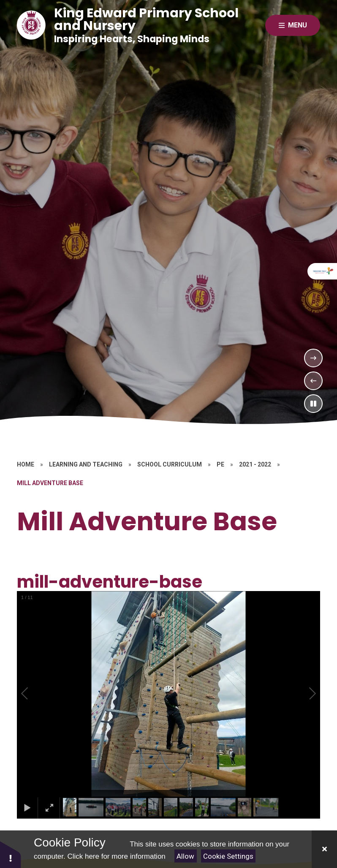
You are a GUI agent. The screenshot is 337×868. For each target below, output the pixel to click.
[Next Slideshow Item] (313, 358)
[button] (34, 694)
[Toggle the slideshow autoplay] (313, 404)
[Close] (324, 849)
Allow (185, 856)
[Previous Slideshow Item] (313, 381)
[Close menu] (293, 25)
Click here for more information (116, 856)
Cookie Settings (228, 856)
